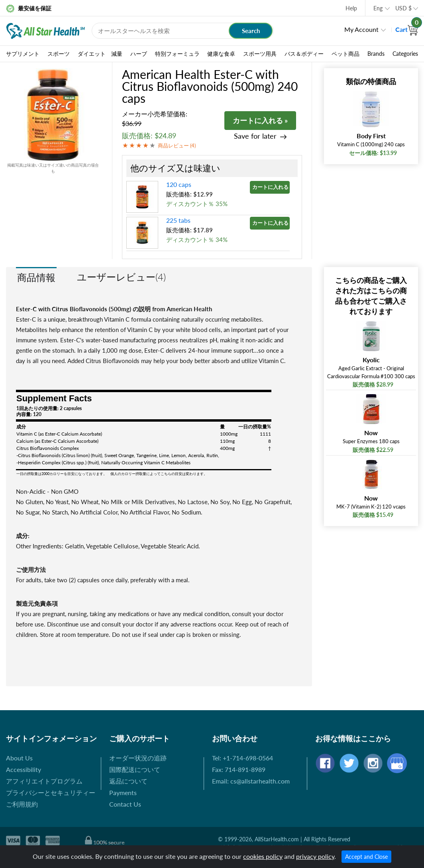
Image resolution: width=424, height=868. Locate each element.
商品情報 (36, 277)
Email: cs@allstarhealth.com (251, 781)
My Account (361, 29)
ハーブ (139, 54)
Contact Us (125, 804)
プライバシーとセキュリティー (51, 792)
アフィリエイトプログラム (44, 781)
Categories (405, 54)
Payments (123, 792)
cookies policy (263, 856)
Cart (407, 29)
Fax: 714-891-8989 (239, 769)
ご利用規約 (22, 804)
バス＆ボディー (304, 54)
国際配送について (135, 769)
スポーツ (59, 54)
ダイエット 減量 (100, 54)
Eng (378, 8)
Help (351, 8)
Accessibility (24, 769)
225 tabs (178, 220)
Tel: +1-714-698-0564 (242, 758)
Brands (376, 54)
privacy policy (315, 856)
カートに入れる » (260, 120)
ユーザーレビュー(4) (121, 277)
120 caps (179, 184)
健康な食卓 (221, 54)
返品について (128, 781)
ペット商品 (345, 54)
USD (403, 8)
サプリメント (23, 54)
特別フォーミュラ (177, 54)
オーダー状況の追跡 (138, 758)
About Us (19, 758)
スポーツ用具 (260, 54)
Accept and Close (366, 857)
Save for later (255, 136)
